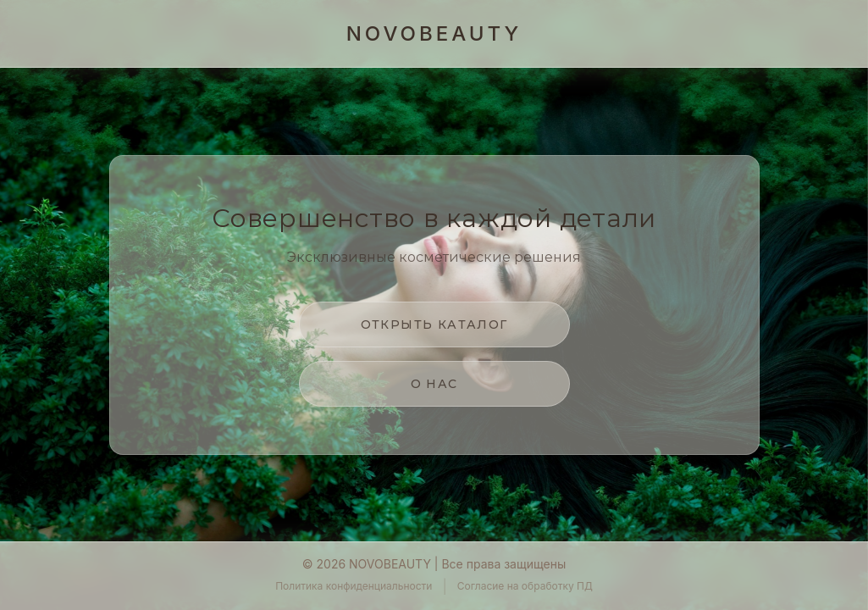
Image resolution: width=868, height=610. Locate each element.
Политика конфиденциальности (354, 586)
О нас (434, 384)
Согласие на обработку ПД (525, 586)
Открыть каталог (434, 324)
